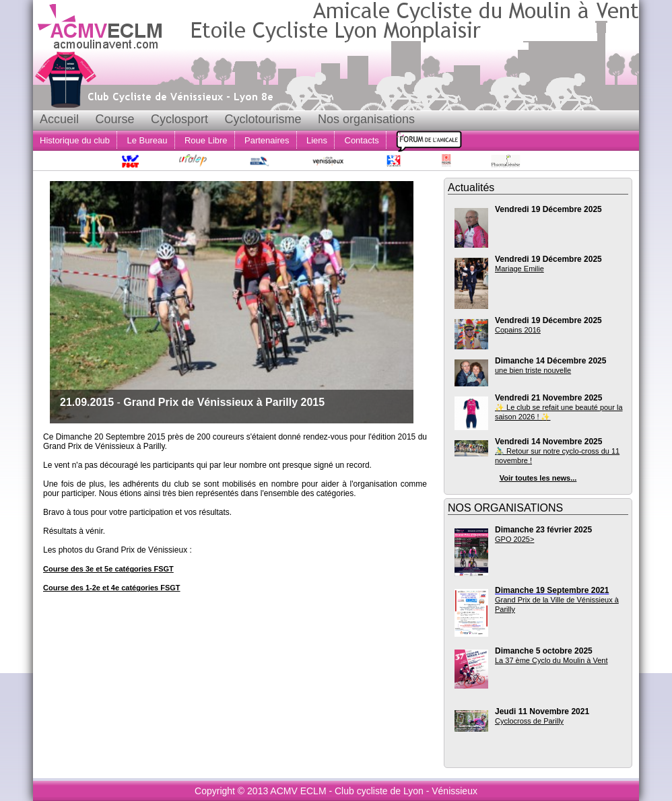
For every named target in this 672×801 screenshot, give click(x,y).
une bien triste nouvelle (533, 370)
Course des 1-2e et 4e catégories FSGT (112, 588)
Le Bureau (147, 140)
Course (114, 119)
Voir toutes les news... (538, 478)
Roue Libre (206, 140)
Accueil (59, 119)
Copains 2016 (518, 330)
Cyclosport (179, 119)
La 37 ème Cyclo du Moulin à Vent (551, 660)
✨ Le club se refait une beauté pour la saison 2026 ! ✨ (559, 412)
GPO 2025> (514, 539)
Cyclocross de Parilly (529, 721)
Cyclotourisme (263, 119)
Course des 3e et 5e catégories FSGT (108, 569)
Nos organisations (366, 119)
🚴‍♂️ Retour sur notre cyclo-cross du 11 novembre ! (557, 456)
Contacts (362, 140)
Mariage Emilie (519, 269)
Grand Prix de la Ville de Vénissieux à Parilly (557, 604)
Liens (317, 140)
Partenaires (267, 140)
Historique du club (75, 140)
